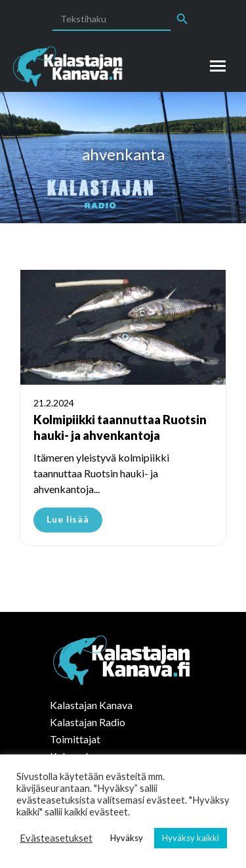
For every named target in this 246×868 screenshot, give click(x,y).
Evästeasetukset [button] (56, 838)
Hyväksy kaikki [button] (191, 838)
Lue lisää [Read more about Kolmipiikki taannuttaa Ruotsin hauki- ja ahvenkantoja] (68, 519)
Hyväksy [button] (127, 838)
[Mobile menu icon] (218, 66)
